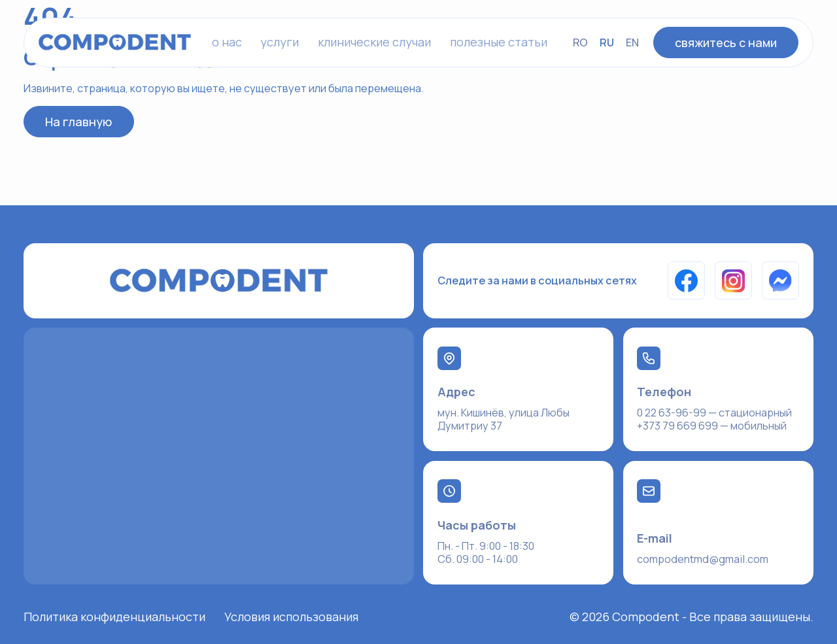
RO (580, 42)
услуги (280, 42)
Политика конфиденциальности (114, 617)
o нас (227, 42)
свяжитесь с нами (726, 42)
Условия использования (291, 617)
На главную (78, 122)
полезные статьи (499, 42)
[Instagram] (734, 280)
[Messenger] (781, 280)
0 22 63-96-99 (672, 413)
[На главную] (115, 42)
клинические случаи (374, 42)
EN (632, 42)
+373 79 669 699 (677, 426)
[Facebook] (687, 280)
